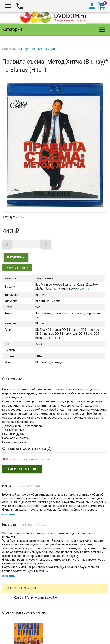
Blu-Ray (23, 49)
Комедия (50, 49)
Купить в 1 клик (17, 268)
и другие (83, 289)
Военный (36, 49)
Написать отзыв (22, 469)
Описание (12, 379)
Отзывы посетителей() (27, 448)
